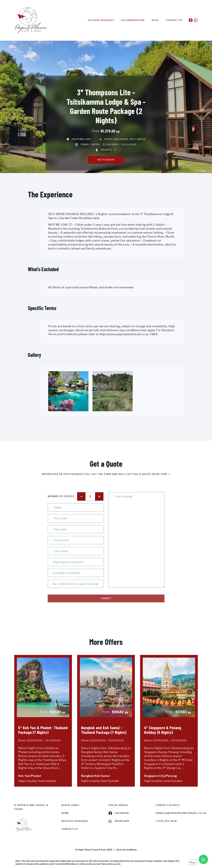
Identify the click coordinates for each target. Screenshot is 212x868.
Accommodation (133, 20)
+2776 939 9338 (166, 821)
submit (106, 598)
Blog (155, 20)
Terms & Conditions (126, 850)
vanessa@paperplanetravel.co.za (177, 813)
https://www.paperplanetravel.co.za (124, 334)
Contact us (174, 20)
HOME (65, 813)
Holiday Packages (101, 20)
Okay (192, 862)
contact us (70, 829)
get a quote (106, 160)
